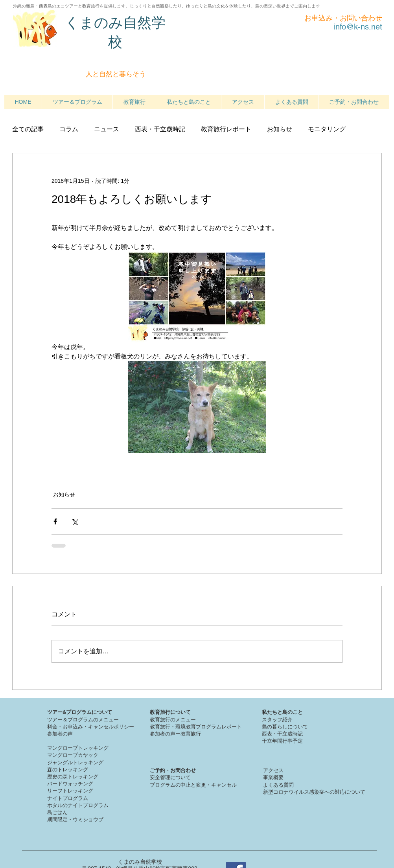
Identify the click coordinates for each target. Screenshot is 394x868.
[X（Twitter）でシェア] (75, 521)
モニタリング (327, 129)
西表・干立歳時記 (160, 129)
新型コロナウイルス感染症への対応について (314, 792)
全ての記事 (28, 129)
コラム (69, 129)
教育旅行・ (163, 727)
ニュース (107, 129)
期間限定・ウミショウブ (75, 819)
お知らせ (280, 129)
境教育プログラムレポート (211, 727)
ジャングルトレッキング (75, 762)
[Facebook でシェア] (55, 521)
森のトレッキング (68, 770)
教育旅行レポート (226, 129)
